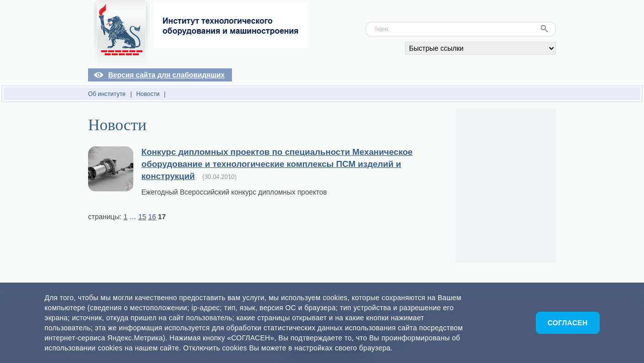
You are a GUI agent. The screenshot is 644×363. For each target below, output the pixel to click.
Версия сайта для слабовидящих (167, 75)
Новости (148, 94)
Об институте (107, 94)
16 (152, 217)
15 (142, 217)
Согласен (568, 323)
